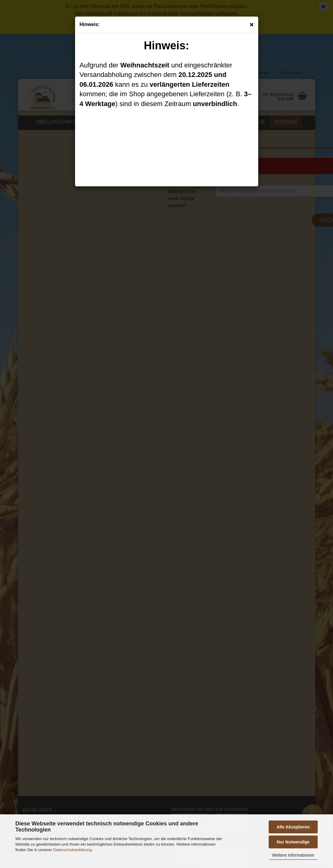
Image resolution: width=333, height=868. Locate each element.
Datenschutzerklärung (72, 850)
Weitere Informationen (293, 855)
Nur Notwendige (293, 842)
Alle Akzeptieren (293, 827)
